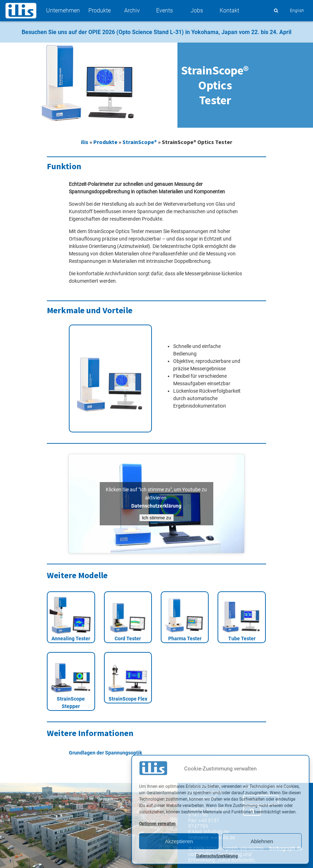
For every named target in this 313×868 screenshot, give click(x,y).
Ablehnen (262, 841)
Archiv (132, 10)
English (297, 11)
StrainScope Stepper (71, 703)
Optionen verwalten (157, 824)
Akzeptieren (179, 841)
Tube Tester (242, 638)
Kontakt (229, 10)
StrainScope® (140, 142)
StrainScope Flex (128, 699)
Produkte (100, 10)
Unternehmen (63, 10)
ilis (85, 142)
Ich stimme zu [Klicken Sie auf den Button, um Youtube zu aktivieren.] (156, 518)
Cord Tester (128, 638)
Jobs (197, 10)
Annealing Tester (71, 638)
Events (164, 10)
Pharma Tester (185, 638)
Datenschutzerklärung (217, 856)
